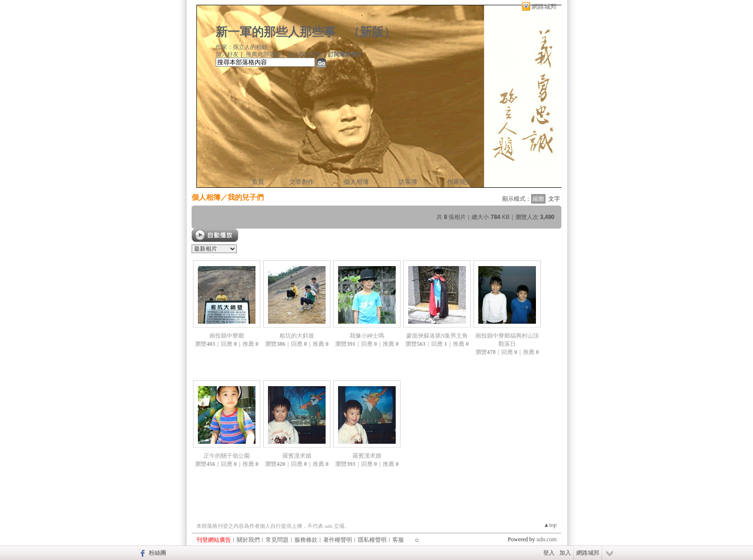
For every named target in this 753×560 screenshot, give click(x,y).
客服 (398, 540)
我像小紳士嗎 (367, 336)
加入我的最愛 (305, 54)
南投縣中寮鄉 (227, 336)
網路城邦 (544, 6)
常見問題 (277, 540)
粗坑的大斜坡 (297, 336)
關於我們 (248, 540)
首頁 (258, 182)
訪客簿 (408, 182)
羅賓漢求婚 (297, 456)
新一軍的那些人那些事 (276, 32)
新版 (372, 32)
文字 (554, 199)
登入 (549, 553)
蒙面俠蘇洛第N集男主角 (437, 336)
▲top (550, 525)
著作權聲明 (338, 540)
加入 (565, 553)
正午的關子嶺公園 (227, 456)
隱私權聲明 (372, 540)
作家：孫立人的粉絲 (242, 47)
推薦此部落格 (263, 54)
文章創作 (302, 182)
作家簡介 (460, 182)
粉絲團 (158, 553)
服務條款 (306, 540)
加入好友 (227, 54)
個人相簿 (356, 182)
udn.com (547, 539)
